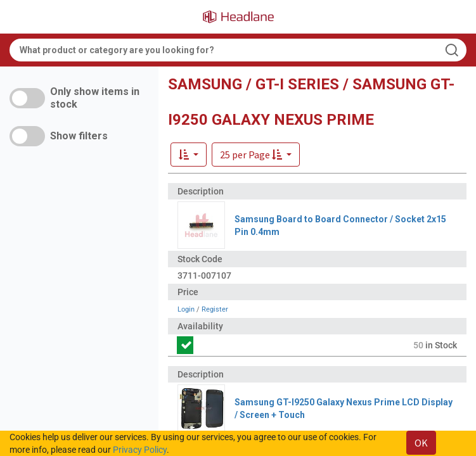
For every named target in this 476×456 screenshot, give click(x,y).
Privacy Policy (140, 450)
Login (186, 309)
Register (215, 309)
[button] (256, 155)
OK (421, 443)
